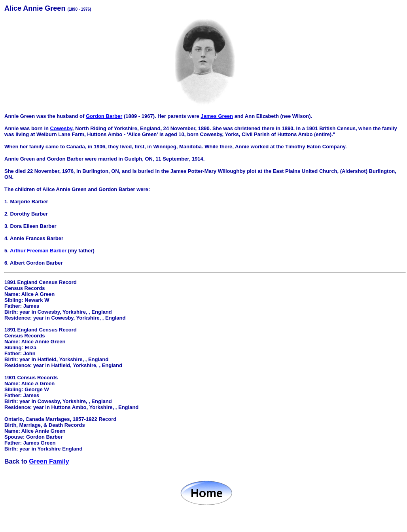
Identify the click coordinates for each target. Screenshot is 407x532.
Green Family (49, 461)
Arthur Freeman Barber (38, 251)
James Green (217, 116)
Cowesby (61, 128)
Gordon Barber (104, 116)
